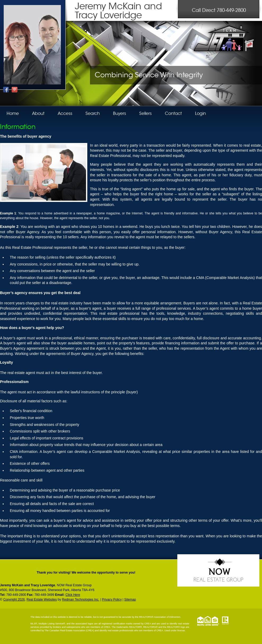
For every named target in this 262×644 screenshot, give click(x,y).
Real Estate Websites (42, 600)
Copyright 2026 (14, 600)
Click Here (73, 595)
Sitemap (130, 600)
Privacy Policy (112, 600)
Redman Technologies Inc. (81, 600)
